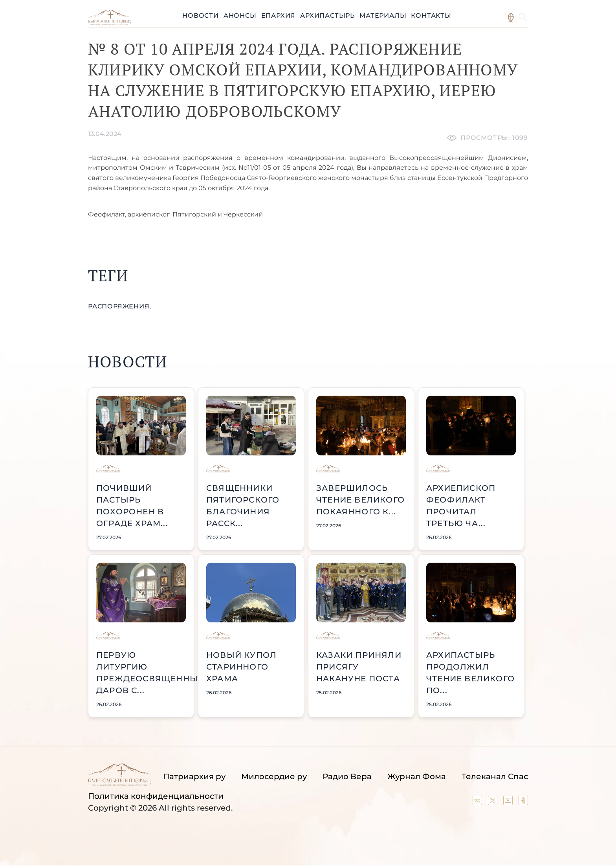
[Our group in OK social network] (523, 802)
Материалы (383, 16)
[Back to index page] (109, 23)
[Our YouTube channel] (509, 802)
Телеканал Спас (495, 776)
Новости (201, 16)
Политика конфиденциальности (156, 796)
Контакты (431, 16)
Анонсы (240, 16)
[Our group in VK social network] (478, 802)
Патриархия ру (194, 776)
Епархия (279, 16)
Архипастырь (327, 16)
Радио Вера (347, 776)
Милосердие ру (274, 776)
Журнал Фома (417, 776)
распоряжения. (120, 306)
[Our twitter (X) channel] (494, 802)
